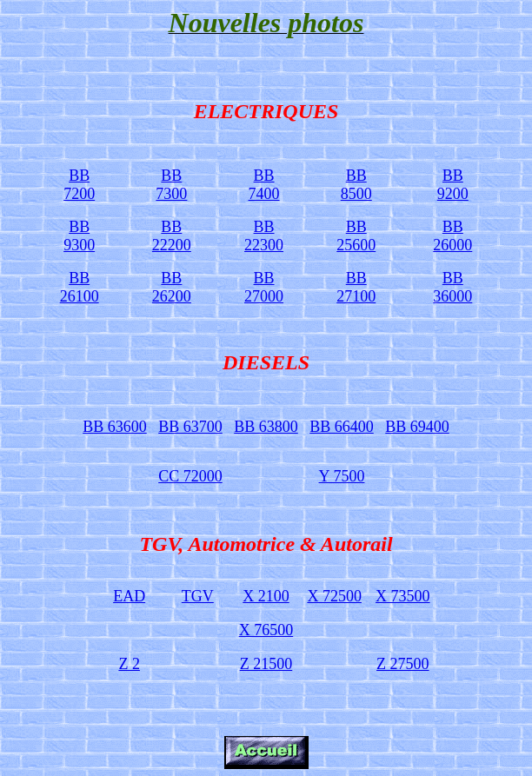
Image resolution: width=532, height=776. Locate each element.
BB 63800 (266, 427)
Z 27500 (403, 664)
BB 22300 (264, 236)
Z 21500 (266, 664)
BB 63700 (190, 427)
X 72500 (334, 596)
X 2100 (266, 596)
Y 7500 (342, 476)
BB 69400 (417, 427)
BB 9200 (453, 185)
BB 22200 (172, 236)
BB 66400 (342, 427)
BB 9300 (79, 236)
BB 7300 (171, 185)
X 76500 (266, 630)
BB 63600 (115, 427)
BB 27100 (356, 287)
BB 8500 (356, 185)
